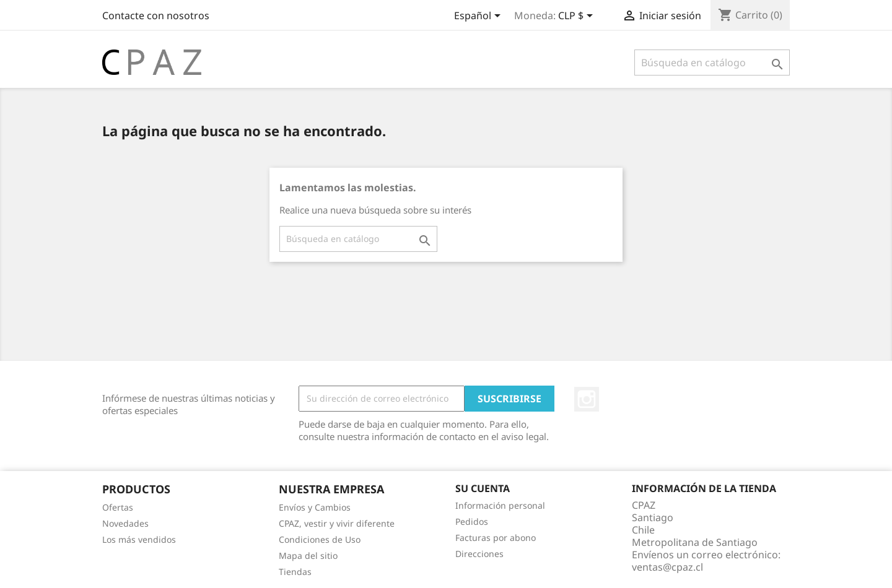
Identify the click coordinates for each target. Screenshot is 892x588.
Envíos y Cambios (315, 507)
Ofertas (118, 507)
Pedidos (472, 521)
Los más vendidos (139, 539)
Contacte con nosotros (156, 15)
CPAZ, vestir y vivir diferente (337, 523)
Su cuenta (483, 488)
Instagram (587, 399)
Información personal (500, 505)
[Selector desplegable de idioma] (479, 17)
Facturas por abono (496, 538)
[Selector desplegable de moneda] (578, 17)
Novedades (125, 523)
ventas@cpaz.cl (667, 567)
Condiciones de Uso (320, 539)
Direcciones (479, 554)
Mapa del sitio (308, 556)
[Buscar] (712, 63)
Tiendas (295, 572)
